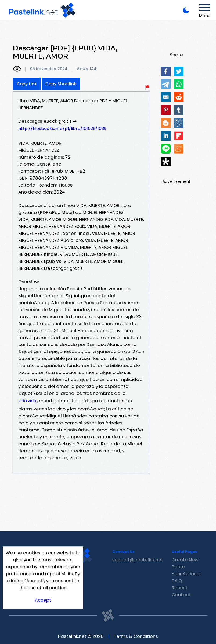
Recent (180, 588)
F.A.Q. (177, 581)
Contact (181, 595)
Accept (43, 600)
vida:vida (27, 401)
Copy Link (27, 84)
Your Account (186, 574)
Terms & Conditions (136, 636)
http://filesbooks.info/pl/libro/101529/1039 (62, 128)
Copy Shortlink (61, 84)
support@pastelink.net (138, 560)
